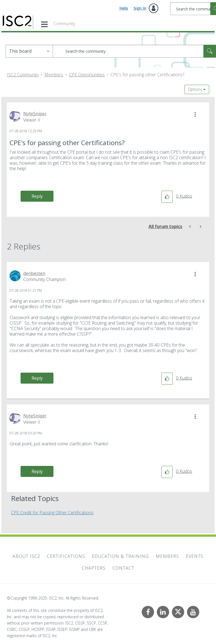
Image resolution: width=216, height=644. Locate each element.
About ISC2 (26, 556)
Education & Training (120, 556)
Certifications (66, 556)
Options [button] (195, 89)
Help (124, 8)
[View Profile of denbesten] (34, 273)
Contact (123, 568)
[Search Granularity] (29, 51)
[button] (195, 114)
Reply (37, 196)
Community (64, 24)
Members (54, 75)
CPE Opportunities (87, 75)
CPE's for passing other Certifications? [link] (147, 75)
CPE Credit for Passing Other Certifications (52, 513)
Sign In (140, 8)
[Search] (134, 51)
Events (195, 556)
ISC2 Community (23, 75)
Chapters (94, 568)
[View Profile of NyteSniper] (35, 114)
